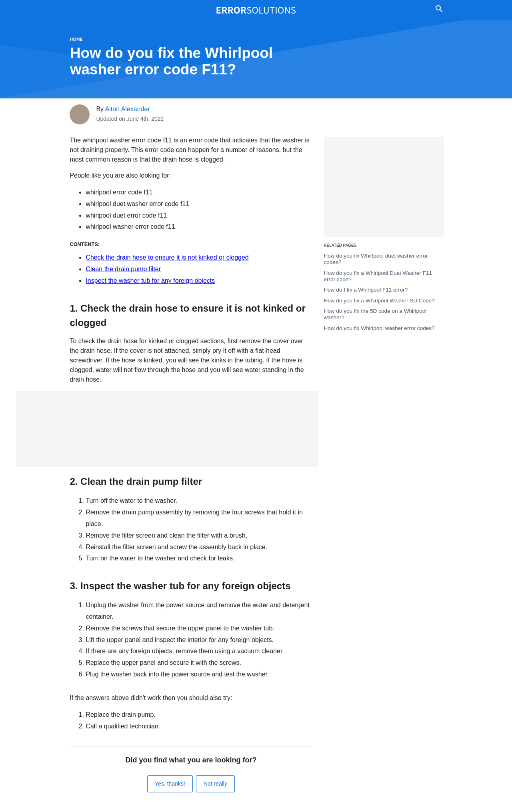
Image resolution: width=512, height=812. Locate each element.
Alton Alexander (128, 109)
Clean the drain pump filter (123, 269)
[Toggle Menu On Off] (73, 10)
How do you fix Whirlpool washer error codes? (379, 328)
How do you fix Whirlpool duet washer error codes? (376, 259)
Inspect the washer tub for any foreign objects (150, 281)
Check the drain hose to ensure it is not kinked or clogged (167, 257)
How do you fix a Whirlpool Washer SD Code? (379, 301)
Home (76, 39)
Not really (215, 784)
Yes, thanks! (170, 784)
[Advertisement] (167, 429)
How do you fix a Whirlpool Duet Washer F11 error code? (378, 276)
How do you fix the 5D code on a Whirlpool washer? (375, 314)
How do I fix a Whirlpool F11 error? (366, 290)
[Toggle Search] (439, 10)
